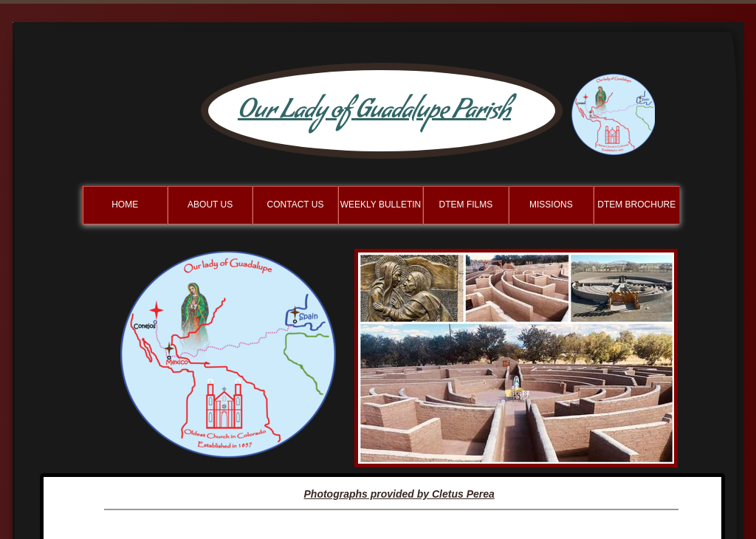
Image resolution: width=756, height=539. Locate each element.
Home (125, 205)
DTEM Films (466, 205)
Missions (551, 205)
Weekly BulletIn (381, 205)
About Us (210, 205)
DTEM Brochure (636, 205)
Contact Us (296, 205)
